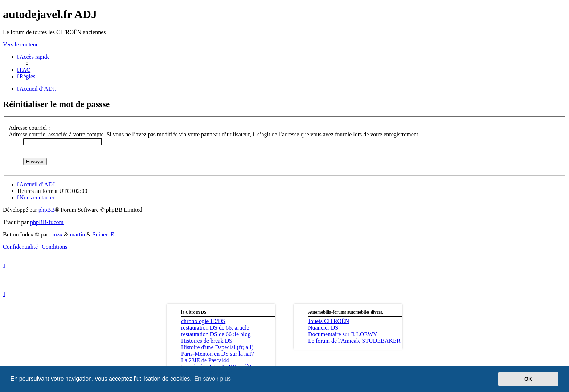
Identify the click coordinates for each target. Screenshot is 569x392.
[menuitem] (24, 70)
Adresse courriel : (29, 128)
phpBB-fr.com (47, 222)
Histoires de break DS (207, 341)
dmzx (56, 234)
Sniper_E (103, 234)
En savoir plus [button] (212, 379)
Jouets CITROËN (329, 321)
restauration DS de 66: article (215, 328)
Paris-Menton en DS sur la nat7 (218, 354)
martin (78, 234)
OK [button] (528, 379)
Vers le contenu (21, 44)
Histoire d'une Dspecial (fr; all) (217, 347)
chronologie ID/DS (203, 321)
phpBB (47, 210)
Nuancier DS (323, 328)
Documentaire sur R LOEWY (343, 334)
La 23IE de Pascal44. (206, 360)
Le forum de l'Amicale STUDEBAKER (354, 341)
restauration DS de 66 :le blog (216, 334)
